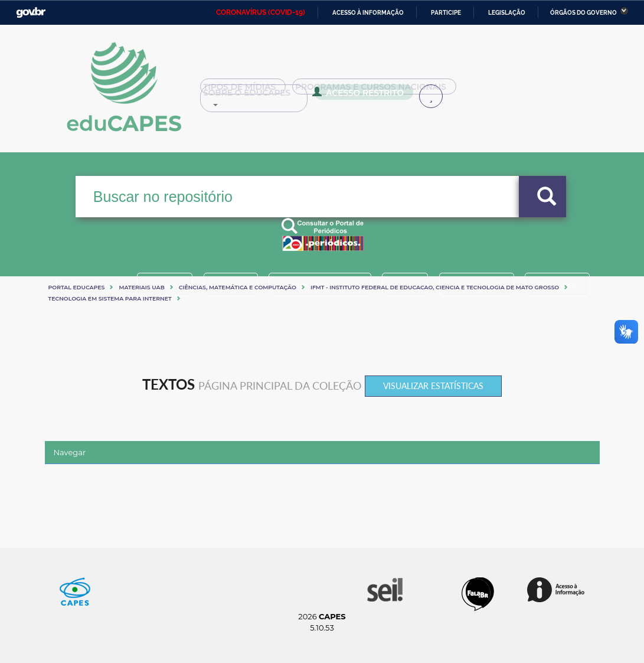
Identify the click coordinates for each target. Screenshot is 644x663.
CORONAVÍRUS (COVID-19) (261, 12)
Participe (446, 13)
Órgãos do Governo (583, 13)
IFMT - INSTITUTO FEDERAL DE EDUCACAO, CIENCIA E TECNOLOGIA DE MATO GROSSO (435, 287)
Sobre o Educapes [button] (508, 91)
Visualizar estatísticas (433, 386)
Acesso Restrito (246, 96)
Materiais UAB (141, 287)
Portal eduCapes (77, 287)
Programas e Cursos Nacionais (368, 91)
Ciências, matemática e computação (238, 287)
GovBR (31, 13)
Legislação (507, 13)
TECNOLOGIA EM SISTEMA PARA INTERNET (110, 298)
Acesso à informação (368, 13)
